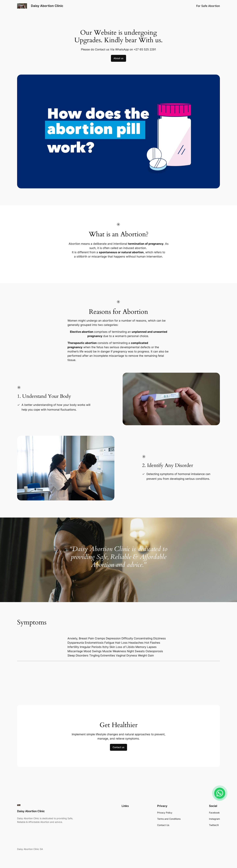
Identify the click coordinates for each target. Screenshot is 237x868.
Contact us (118, 747)
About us (118, 58)
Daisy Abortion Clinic (47, 6)
